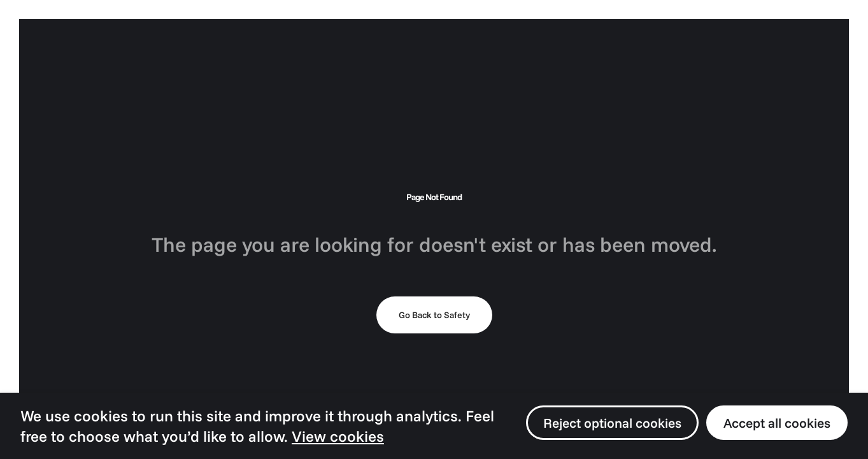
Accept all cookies (777, 423)
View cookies (338, 436)
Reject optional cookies (612, 423)
